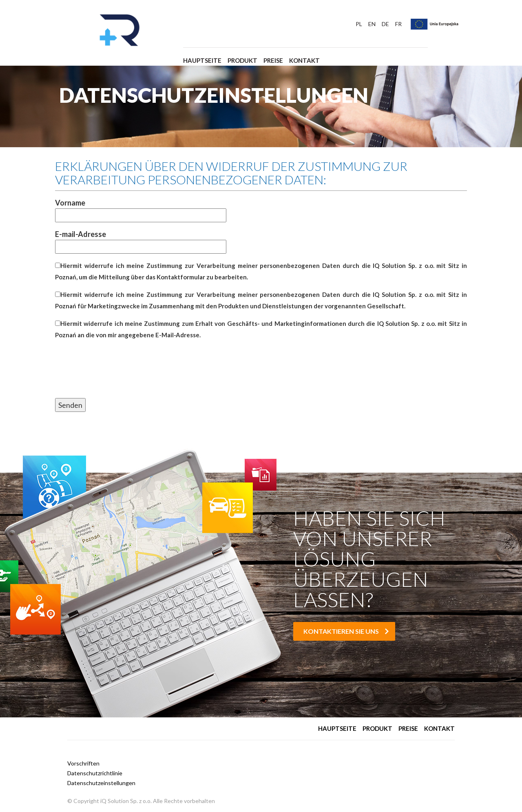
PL (359, 24)
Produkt (242, 60)
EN (372, 24)
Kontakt (304, 60)
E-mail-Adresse (141, 240)
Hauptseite (202, 60)
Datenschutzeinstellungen (101, 783)
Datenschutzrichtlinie (95, 773)
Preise (273, 60)
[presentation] (117, 378)
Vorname (141, 209)
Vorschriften (83, 763)
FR (398, 24)
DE (385, 24)
